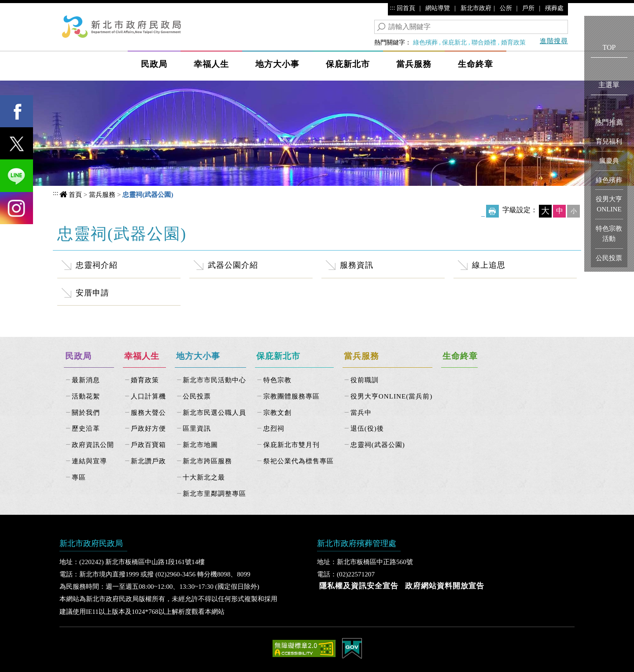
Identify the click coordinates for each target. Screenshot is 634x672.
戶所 (528, 8)
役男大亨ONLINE (609, 204)
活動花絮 (86, 396)
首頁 (75, 194)
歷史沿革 (86, 428)
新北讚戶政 (148, 461)
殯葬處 (554, 8)
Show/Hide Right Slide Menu (578, 58)
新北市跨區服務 (207, 461)
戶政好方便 (148, 428)
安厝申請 (92, 293)
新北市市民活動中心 (214, 380)
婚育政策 (513, 42)
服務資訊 (357, 265)
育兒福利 (609, 141)
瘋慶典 (609, 161)
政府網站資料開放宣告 (445, 586)
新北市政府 (476, 8)
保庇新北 (454, 42)
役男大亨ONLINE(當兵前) (392, 396)
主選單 (609, 85)
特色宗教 (277, 380)
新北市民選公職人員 (214, 412)
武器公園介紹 (233, 265)
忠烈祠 (274, 428)
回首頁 (406, 8)
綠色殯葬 (425, 42)
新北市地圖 (200, 445)
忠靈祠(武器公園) (378, 445)
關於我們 (86, 412)
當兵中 (361, 412)
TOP (609, 47)
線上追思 (489, 265)
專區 (79, 477)
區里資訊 (197, 428)
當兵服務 (414, 64)
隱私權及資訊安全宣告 (359, 586)
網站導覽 (438, 8)
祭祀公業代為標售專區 (299, 461)
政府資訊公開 (93, 445)
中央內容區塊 (92, 233)
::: (393, 7)
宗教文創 (277, 412)
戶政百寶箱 (148, 445)
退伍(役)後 (367, 428)
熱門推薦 (609, 122)
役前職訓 (365, 380)
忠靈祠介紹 (97, 265)
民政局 (154, 64)
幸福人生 (211, 64)
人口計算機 (148, 396)
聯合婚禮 (484, 42)
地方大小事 (277, 64)
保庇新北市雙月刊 (291, 445)
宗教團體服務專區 (291, 396)
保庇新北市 (348, 64)
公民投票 (197, 396)
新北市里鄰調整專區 (214, 493)
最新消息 (86, 380)
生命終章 (475, 64)
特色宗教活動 (609, 233)
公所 (506, 8)
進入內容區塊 (22, 9)
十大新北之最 (204, 477)
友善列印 (492, 211)
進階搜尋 (554, 41)
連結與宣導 (89, 461)
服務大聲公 (148, 412)
